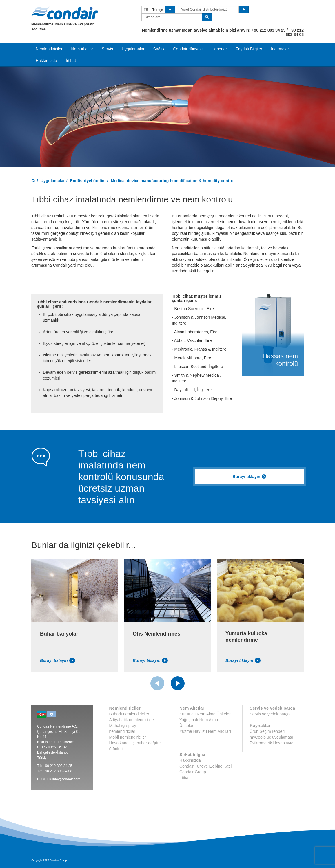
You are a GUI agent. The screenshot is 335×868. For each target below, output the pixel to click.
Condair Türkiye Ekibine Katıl (205, 766)
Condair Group (193, 772)
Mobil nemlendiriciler (128, 737)
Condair (65, 13)
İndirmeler (280, 49)
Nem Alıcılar (82, 49)
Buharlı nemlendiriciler (129, 714)
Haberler (219, 49)
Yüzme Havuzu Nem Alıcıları (205, 731)
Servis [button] (107, 49)
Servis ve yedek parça (270, 714)
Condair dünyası (188, 49)
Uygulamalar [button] (133, 49)
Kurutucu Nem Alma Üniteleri (205, 714)
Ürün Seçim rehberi (267, 731)
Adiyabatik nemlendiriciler (132, 720)
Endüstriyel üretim (88, 181)
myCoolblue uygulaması (271, 737)
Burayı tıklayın (250, 477)
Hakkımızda (46, 61)
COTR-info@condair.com (61, 779)
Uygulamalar (53, 181)
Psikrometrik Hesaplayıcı (272, 743)
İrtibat (71, 61)
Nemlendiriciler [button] (49, 49)
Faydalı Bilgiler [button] (249, 49)
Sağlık (159, 49)
